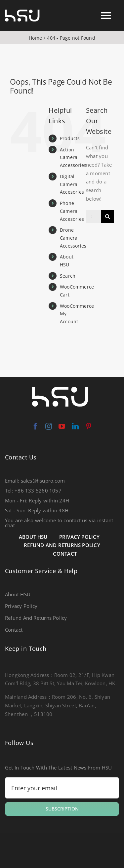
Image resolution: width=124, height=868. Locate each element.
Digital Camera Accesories (72, 184)
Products (70, 138)
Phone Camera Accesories (72, 211)
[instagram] (49, 426)
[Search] (107, 217)
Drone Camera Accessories (73, 238)
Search (68, 276)
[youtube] (62, 426)
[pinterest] (89, 426)
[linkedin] (75, 426)
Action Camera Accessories (73, 158)
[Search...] (93, 217)
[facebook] (35, 426)
